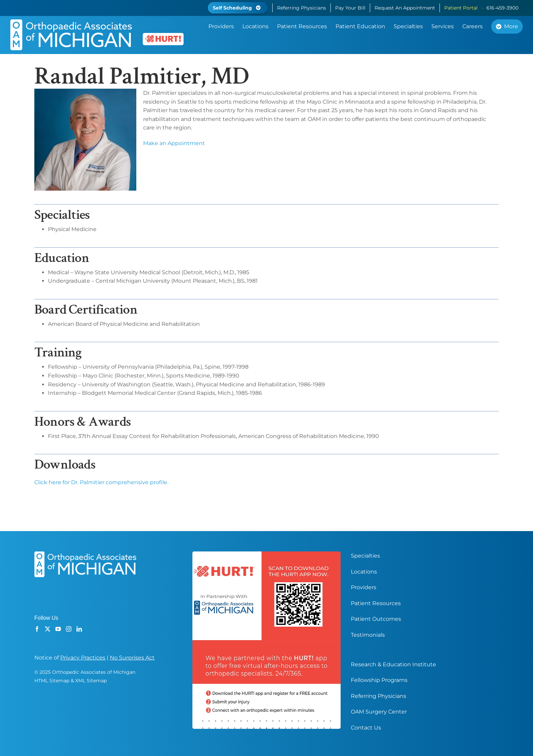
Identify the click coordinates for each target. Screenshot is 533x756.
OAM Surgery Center (379, 712)
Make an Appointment (174, 143)
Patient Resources (376, 603)
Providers (364, 587)
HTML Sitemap (52, 681)
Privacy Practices (83, 658)
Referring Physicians (379, 696)
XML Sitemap (91, 681)
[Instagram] (69, 629)
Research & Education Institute (393, 664)
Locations (364, 572)
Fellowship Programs (379, 680)
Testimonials (368, 635)
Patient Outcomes (376, 619)
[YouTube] (58, 629)
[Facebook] (37, 629)
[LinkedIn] (79, 629)
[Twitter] (48, 629)
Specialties (365, 556)
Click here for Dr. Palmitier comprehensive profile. (101, 482)
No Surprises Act (132, 658)
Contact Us (366, 728)
